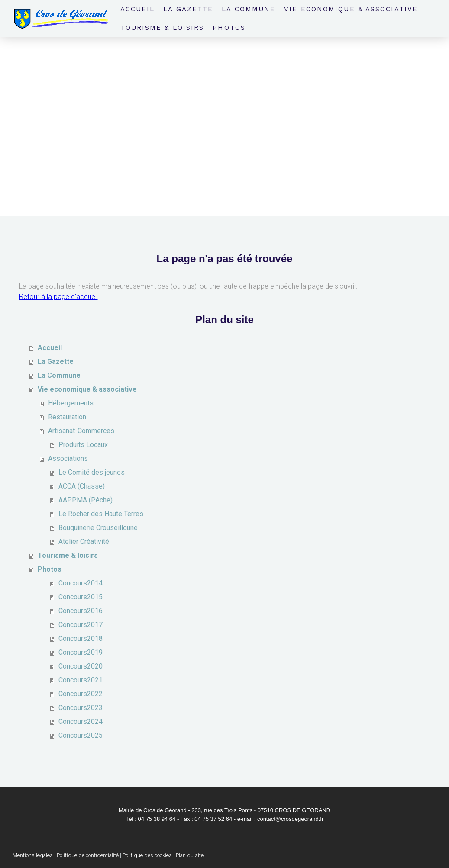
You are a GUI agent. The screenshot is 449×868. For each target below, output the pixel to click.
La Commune (249, 9)
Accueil (138, 9)
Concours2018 (81, 638)
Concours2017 (81, 625)
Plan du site (190, 855)
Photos (229, 28)
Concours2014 (81, 583)
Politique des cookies (147, 855)
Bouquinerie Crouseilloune (98, 528)
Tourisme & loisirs (162, 28)
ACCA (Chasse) (82, 486)
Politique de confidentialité (88, 855)
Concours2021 (81, 680)
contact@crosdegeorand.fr (290, 819)
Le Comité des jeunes (92, 472)
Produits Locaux (83, 445)
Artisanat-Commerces (81, 431)
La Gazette (188, 9)
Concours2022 (81, 694)
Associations (68, 458)
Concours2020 (81, 666)
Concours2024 (81, 722)
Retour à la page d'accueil (58, 297)
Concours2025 (81, 735)
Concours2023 (81, 708)
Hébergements (71, 403)
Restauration (67, 417)
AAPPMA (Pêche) (86, 500)
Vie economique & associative (351, 9)
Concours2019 (81, 652)
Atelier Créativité (84, 542)
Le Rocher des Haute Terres (101, 514)
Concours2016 (81, 611)
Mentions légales (33, 855)
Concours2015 (81, 597)
